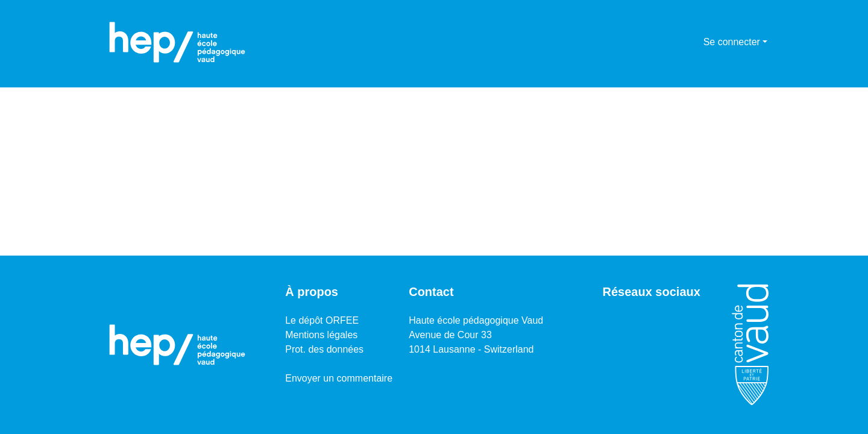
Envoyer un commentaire (339, 378)
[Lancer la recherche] (675, 42)
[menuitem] (692, 42)
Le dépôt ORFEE (322, 320)
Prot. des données (324, 349)
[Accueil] (177, 42)
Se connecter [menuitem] (732, 42)
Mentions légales (321, 335)
